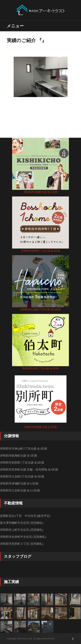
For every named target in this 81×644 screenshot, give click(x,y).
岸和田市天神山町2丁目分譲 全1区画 (24, 449)
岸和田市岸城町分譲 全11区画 (40, 192)
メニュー (15, 26)
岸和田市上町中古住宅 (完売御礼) (22, 530)
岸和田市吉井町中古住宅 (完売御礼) (23, 537)
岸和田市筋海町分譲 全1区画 (19, 456)
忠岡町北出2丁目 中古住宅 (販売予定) (25, 516)
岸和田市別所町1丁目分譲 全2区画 (40, 251)
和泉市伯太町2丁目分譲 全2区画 (41, 368)
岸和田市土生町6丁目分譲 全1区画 (22, 477)
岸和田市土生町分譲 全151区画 (20, 491)
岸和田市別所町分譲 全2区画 (40, 427)
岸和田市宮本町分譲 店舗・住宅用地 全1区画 (29, 470)
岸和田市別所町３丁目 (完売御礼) (22, 544)
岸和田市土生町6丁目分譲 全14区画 (40, 309)
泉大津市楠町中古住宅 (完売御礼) (22, 523)
